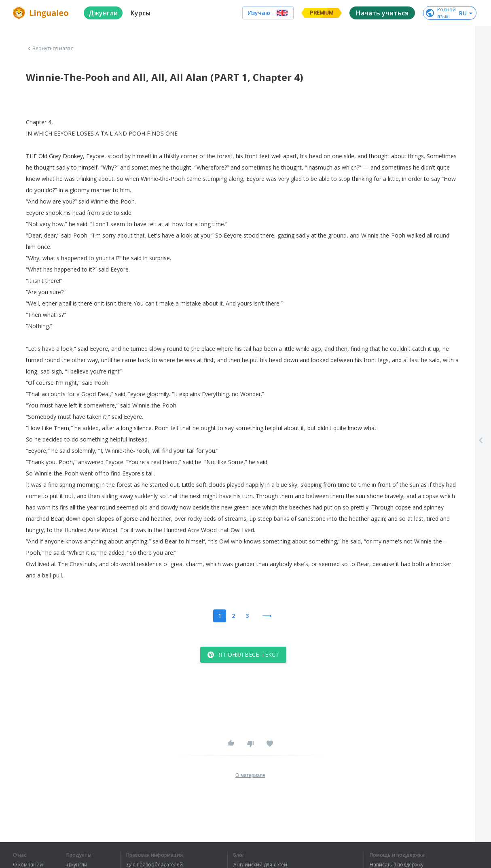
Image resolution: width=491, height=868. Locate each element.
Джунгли (77, 865)
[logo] (42, 13)
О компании (28, 865)
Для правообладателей (154, 865)
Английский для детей (260, 865)
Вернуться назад (50, 49)
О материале (250, 775)
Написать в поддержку (397, 865)
